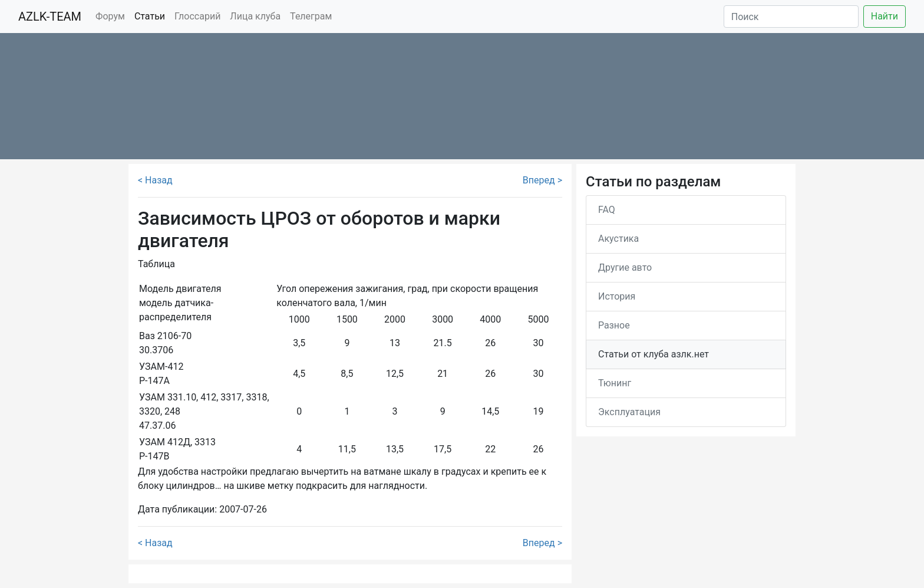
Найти (885, 16)
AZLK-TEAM (50, 17)
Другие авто (625, 267)
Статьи (150, 16)
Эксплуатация (629, 412)
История (617, 296)
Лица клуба (255, 16)
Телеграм (311, 16)
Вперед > (542, 180)
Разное (614, 325)
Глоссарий (197, 16)
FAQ (607, 210)
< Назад (155, 180)
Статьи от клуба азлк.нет (654, 354)
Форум (110, 16)
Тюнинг (615, 383)
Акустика (618, 239)
